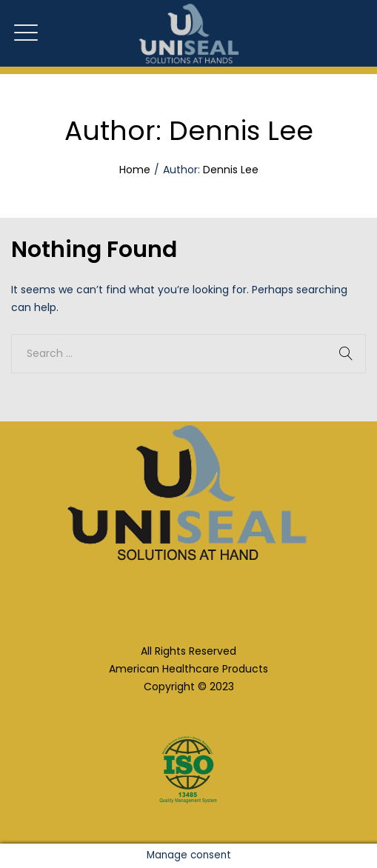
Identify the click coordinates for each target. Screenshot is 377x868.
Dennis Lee (231, 170)
